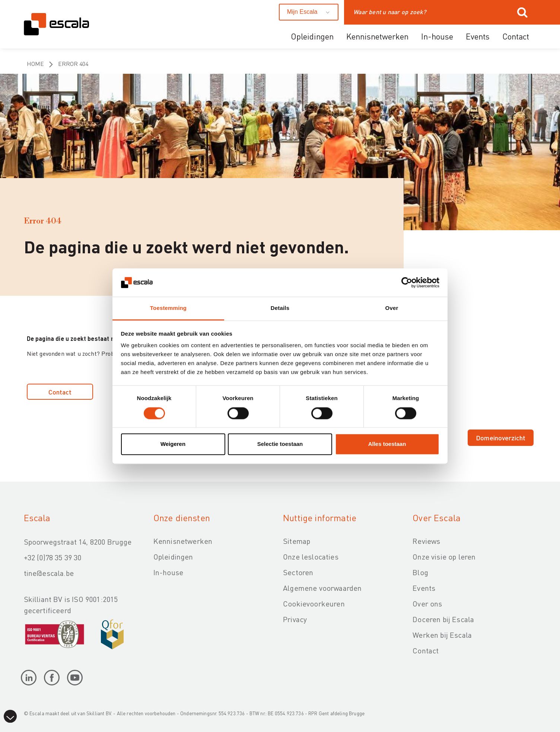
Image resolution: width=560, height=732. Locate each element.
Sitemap (297, 541)
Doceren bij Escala (443, 619)
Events (478, 36)
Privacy (295, 619)
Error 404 (73, 64)
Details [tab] (280, 308)
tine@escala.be (49, 573)
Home (35, 64)
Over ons (427, 603)
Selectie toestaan (280, 444)
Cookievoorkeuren (314, 603)
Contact (516, 36)
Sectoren (298, 572)
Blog (420, 572)
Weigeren (173, 444)
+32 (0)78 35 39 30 (53, 557)
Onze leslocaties (311, 557)
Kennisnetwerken (377, 36)
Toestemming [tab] (168, 308)
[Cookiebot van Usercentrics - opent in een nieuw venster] (407, 282)
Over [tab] (392, 308)
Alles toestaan (387, 444)
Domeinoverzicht (501, 438)
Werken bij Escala (442, 635)
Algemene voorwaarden (322, 588)
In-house (437, 36)
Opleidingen (312, 36)
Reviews (426, 541)
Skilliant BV (99, 713)
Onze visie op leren (444, 557)
